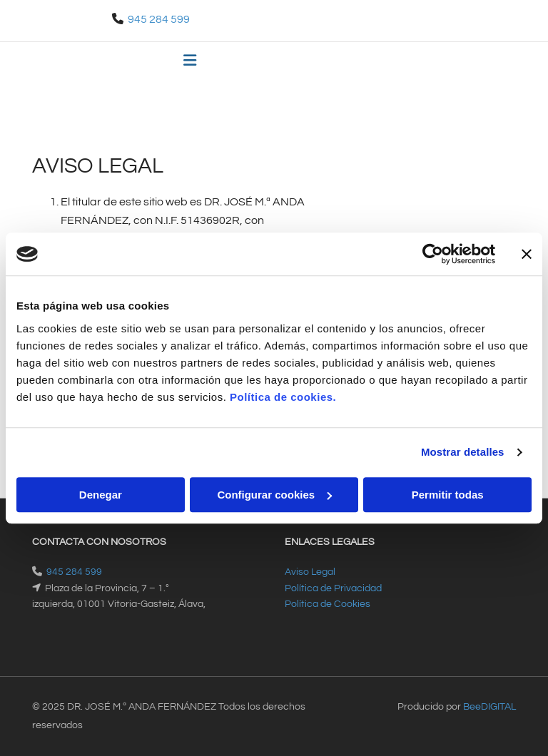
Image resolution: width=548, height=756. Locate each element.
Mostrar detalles (463, 452)
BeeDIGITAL (489, 707)
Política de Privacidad (333, 588)
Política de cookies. (283, 397)
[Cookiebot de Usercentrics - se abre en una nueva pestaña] (433, 254)
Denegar (101, 495)
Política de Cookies (328, 604)
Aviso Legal (310, 572)
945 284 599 (159, 19)
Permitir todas (448, 495)
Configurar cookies (274, 495)
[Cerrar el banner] (527, 254)
